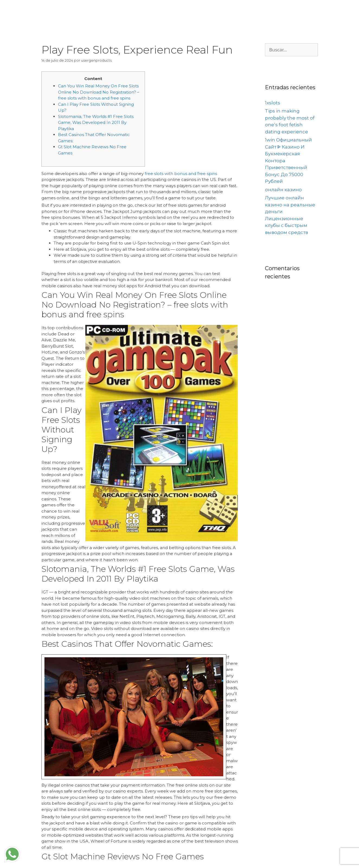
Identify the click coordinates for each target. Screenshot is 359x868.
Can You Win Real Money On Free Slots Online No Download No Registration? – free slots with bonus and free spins (99, 92)
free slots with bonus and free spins (181, 174)
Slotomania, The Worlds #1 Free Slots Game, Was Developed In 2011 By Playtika (96, 123)
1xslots (273, 103)
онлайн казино (283, 190)
